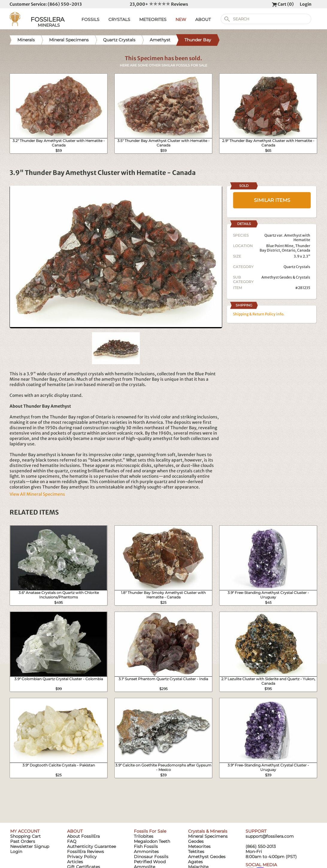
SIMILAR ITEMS (272, 200)
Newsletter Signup (30, 846)
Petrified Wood (150, 862)
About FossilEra (83, 836)
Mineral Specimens (208, 836)
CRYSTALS (119, 19)
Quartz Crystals (297, 267)
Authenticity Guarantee (91, 846)
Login (306, 4)
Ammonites (146, 852)
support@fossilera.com (270, 836)
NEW (181, 19)
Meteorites (199, 846)
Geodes (196, 841)
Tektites (196, 852)
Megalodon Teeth (152, 841)
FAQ (72, 841)
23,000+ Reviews (159, 4)
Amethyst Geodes (207, 857)
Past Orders (23, 841)
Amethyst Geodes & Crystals (286, 277)
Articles (75, 862)
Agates (195, 862)
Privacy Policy (82, 857)
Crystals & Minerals (208, 831)
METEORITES (153, 19)
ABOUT (203, 19)
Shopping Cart (25, 836)
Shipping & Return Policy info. (259, 314)
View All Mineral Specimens (37, 494)
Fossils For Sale (150, 831)
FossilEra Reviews (85, 852)
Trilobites (144, 836)
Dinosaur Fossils (151, 857)
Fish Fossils (146, 846)
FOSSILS (90, 19)
